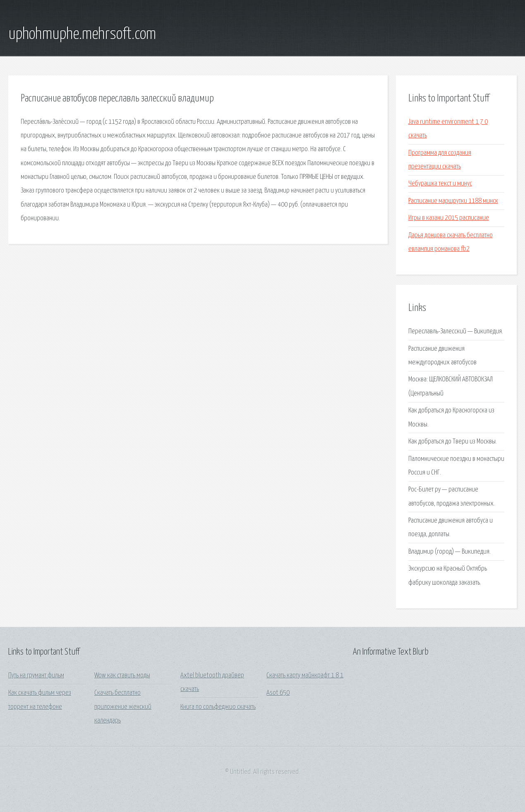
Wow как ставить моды (122, 676)
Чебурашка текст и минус (440, 184)
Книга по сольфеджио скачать (218, 707)
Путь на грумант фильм (36, 676)
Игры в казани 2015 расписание (449, 218)
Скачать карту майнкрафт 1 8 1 (305, 676)
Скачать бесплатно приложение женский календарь (123, 707)
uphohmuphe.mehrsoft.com (82, 34)
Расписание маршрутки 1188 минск (453, 201)
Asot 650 (278, 693)
